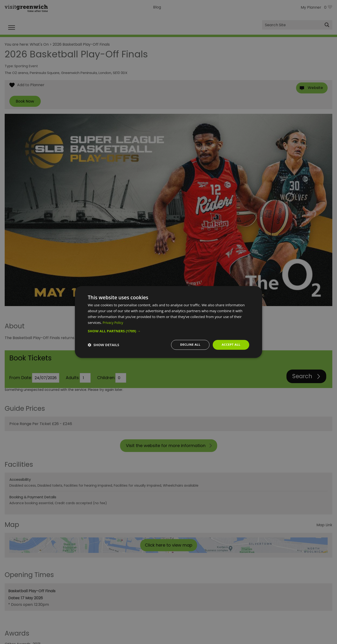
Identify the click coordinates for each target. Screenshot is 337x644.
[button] (168, 331)
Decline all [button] (188, 345)
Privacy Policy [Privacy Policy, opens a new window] (114, 322)
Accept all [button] (230, 345)
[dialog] (168, 322)
